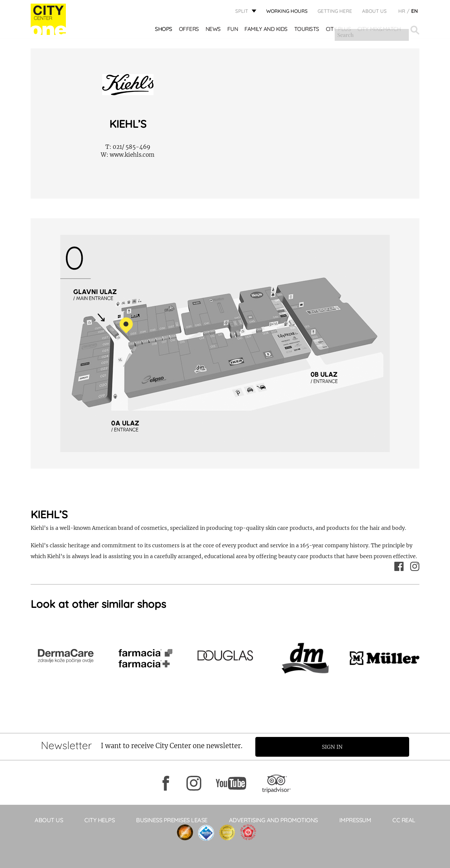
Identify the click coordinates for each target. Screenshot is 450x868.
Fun (233, 30)
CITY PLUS (339, 30)
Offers (189, 30)
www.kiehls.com (128, 155)
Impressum (355, 820)
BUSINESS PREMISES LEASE (172, 820)
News (213, 30)
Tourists (307, 30)
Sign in (335, 746)
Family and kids (266, 30)
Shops (164, 30)
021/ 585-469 (128, 147)
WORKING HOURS (287, 12)
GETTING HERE (335, 12)
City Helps (99, 820)
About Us (374, 12)
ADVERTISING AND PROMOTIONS (273, 820)
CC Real (404, 820)
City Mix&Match (379, 30)
